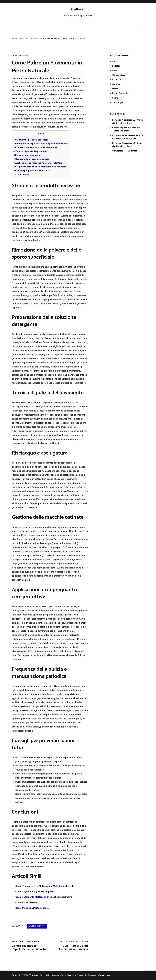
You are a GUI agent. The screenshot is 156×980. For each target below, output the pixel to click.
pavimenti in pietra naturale (27, 78)
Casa (115, 70)
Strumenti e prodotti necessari (31, 140)
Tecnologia (118, 102)
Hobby (115, 89)
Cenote (70, 975)
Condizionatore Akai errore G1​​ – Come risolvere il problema (128, 137)
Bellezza (116, 66)
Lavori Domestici (20, 56)
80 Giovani (78, 10)
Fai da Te (117, 80)
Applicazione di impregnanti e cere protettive (38, 163)
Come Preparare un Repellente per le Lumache (31, 946)
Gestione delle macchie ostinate (31, 159)
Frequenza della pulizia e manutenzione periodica (40, 167)
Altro (115, 61)
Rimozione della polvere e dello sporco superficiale (41, 144)
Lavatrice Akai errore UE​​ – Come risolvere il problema (128, 121)
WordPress (105, 975)
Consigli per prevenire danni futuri (32, 171)
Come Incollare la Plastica (125, 151)
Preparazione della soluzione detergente (35, 147)
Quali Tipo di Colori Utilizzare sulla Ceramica (69, 946)
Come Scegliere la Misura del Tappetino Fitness (126, 129)
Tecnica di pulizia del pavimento (31, 151)
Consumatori (119, 75)
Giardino (116, 84)
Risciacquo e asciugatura (27, 155)
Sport (115, 98)
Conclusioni (21, 175)
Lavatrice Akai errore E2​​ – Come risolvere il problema (127, 145)
